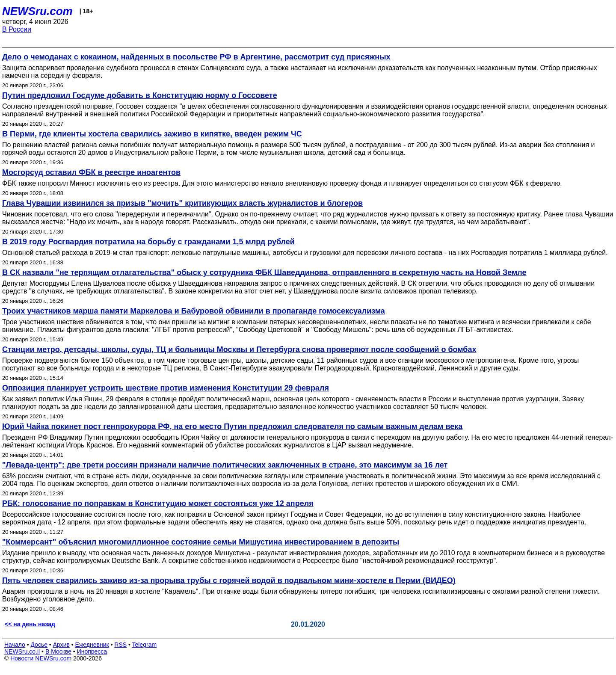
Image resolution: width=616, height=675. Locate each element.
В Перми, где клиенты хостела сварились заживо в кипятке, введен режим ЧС (152, 134)
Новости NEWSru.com (41, 658)
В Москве (58, 651)
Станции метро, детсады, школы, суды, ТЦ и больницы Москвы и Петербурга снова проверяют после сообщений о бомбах (239, 349)
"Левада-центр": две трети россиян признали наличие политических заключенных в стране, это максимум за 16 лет (225, 465)
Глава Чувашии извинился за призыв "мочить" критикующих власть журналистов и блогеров (182, 203)
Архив (61, 645)
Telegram (145, 645)
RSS (120, 645)
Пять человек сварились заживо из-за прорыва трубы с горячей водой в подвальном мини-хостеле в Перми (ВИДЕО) (229, 580)
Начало (15, 645)
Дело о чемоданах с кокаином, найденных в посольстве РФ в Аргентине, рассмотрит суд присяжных (196, 57)
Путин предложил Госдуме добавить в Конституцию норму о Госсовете (140, 95)
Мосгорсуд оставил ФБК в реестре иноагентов (91, 172)
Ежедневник (92, 645)
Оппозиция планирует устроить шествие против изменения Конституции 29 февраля (166, 388)
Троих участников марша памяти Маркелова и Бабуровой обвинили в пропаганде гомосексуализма (194, 311)
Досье (39, 645)
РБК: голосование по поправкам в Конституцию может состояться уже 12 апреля (158, 503)
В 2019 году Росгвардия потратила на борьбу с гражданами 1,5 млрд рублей (148, 242)
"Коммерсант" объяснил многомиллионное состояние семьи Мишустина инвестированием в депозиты (201, 542)
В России (17, 29)
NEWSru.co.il (22, 651)
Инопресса (92, 651)
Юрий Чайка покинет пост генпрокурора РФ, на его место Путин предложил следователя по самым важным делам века (232, 426)
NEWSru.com (37, 11)
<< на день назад (30, 624)
